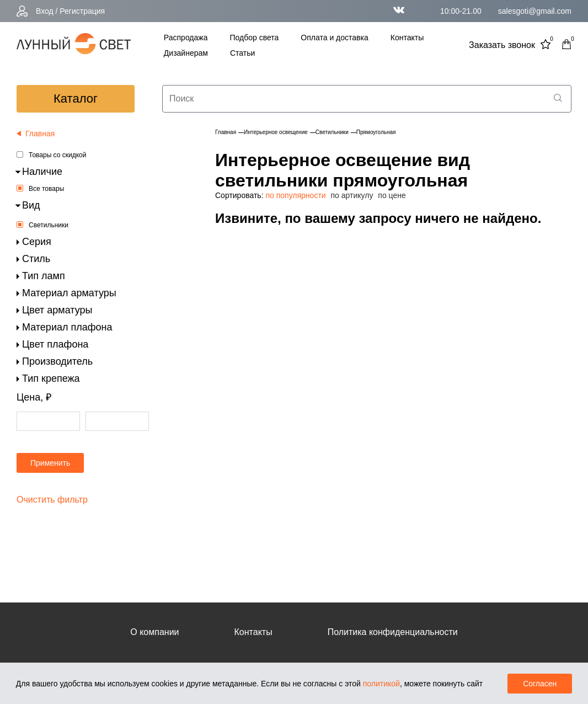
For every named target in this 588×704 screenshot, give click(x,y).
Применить (50, 463)
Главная (226, 132)
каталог (76, 98)
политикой (381, 684)
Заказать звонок (502, 45)
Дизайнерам (186, 53)
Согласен (540, 684)
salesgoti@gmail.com (535, 11)
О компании (154, 632)
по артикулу (352, 195)
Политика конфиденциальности (393, 632)
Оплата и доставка (334, 38)
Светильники (49, 225)
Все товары (46, 189)
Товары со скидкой (57, 155)
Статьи (242, 53)
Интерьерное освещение (276, 132)
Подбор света (254, 38)
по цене (392, 195)
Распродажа (186, 38)
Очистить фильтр (52, 500)
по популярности (295, 195)
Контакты (407, 38)
